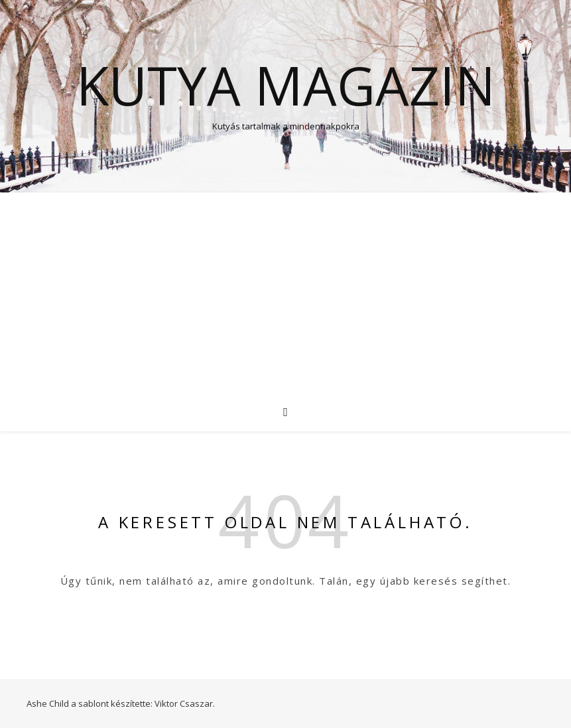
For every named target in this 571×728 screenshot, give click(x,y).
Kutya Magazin (286, 85)
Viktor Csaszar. (185, 703)
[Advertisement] (285, 292)
